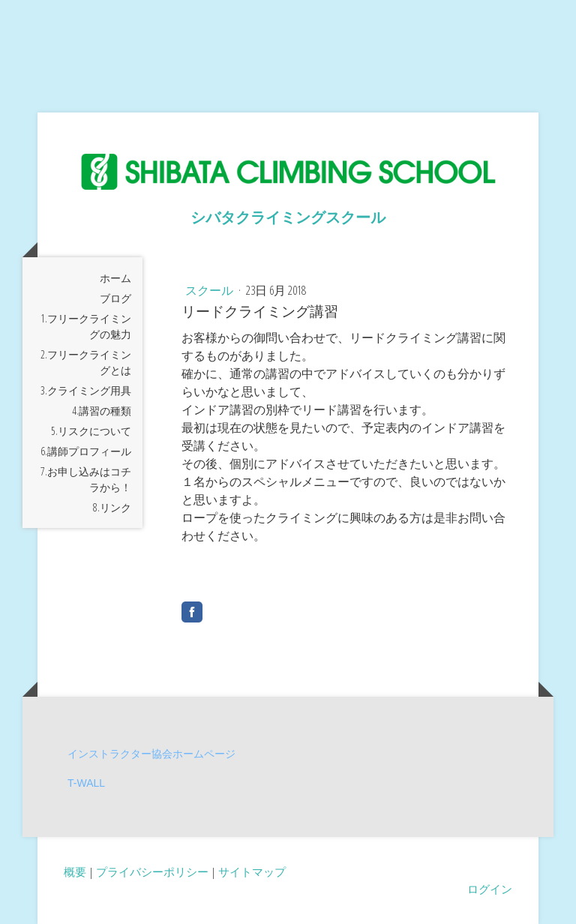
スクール (210, 290)
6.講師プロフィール (86, 451)
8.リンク (112, 507)
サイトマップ (252, 871)
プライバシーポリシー (152, 871)
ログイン (490, 889)
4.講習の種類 (102, 411)
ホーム (115, 278)
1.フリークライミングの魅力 (86, 326)
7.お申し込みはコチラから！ (86, 479)
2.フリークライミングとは (86, 362)
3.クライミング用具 (86, 390)
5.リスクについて (91, 431)
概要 (75, 871)
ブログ (115, 298)
